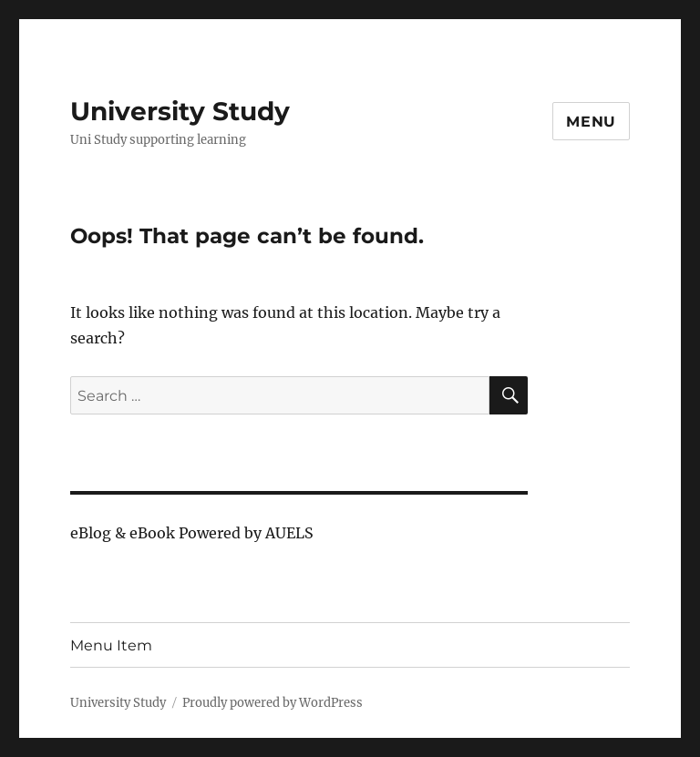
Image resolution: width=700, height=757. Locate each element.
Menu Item (111, 645)
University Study (180, 111)
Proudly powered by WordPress (273, 703)
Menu (591, 122)
